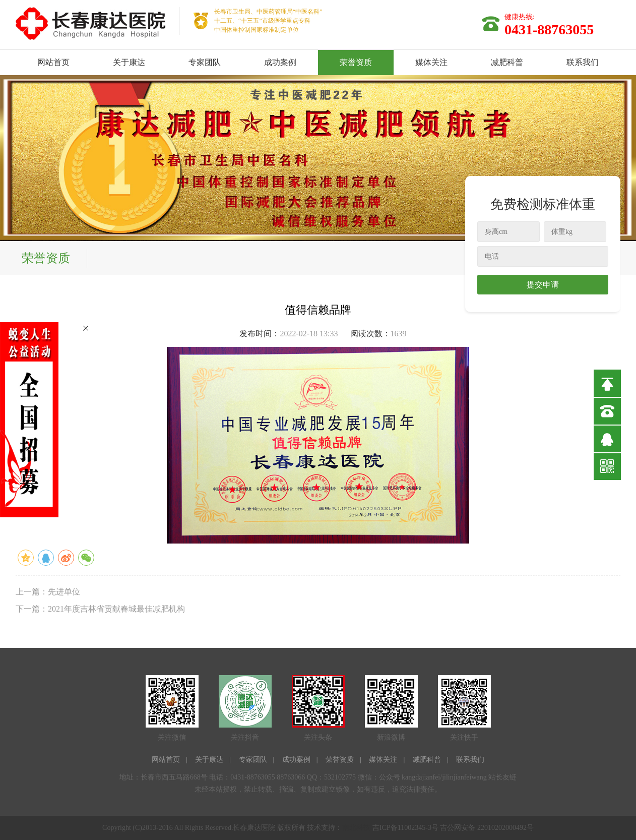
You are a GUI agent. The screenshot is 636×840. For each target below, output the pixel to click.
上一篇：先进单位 (48, 592)
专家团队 (205, 62)
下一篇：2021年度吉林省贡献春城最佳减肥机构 (100, 609)
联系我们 (583, 62)
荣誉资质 (356, 62)
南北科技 (356, 828)
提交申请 (543, 285)
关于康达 (129, 62)
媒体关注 (431, 62)
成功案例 (280, 62)
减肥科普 (507, 62)
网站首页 (53, 62)
